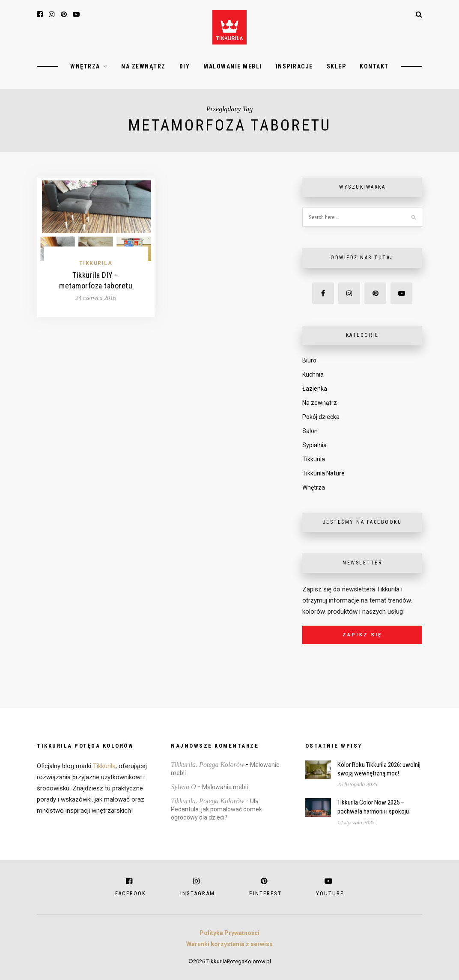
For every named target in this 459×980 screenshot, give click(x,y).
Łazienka (315, 389)
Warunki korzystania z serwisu (229, 944)
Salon (310, 431)
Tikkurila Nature (323, 473)
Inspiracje (294, 66)
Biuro (309, 360)
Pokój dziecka (321, 417)
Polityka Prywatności (229, 933)
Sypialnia (314, 445)
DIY (185, 66)
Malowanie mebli (233, 66)
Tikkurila (96, 263)
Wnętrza (85, 66)
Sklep (337, 66)
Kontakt (374, 66)
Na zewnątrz (143, 66)
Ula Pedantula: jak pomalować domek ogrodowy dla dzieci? (216, 809)
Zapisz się (362, 635)
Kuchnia (313, 374)
